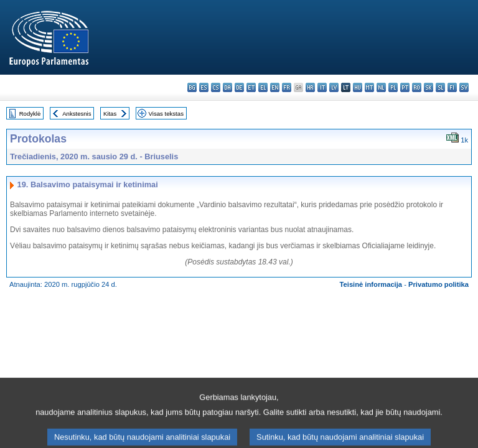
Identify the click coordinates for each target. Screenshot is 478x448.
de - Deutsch (239, 87)
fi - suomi (452, 87)
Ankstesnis (77, 114)
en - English (275, 87)
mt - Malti (369, 87)
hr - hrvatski (310, 87)
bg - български (192, 87)
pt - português (405, 87)
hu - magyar (358, 87)
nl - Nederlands (381, 87)
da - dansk (227, 87)
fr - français (287, 87)
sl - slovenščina (440, 87)
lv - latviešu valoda (334, 87)
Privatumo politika (438, 284)
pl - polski (393, 87)
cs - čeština (216, 87)
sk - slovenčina (429, 87)
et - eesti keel (251, 87)
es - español (204, 87)
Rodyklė (30, 114)
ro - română (417, 87)
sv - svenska (464, 87)
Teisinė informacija (371, 284)
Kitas (110, 114)
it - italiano (322, 87)
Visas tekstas (166, 114)
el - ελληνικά (263, 87)
